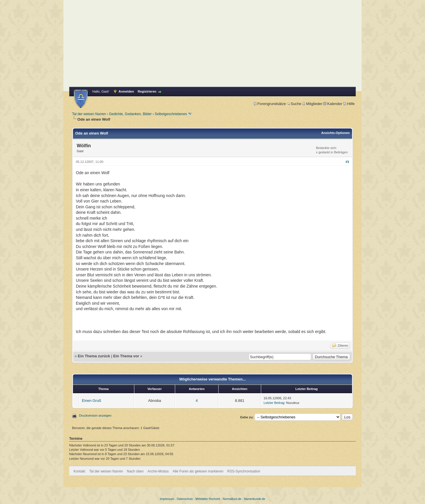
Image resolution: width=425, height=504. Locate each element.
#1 (347, 162)
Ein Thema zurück (94, 356)
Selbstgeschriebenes (171, 114)
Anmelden (126, 91)
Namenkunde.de (254, 499)
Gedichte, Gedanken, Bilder (130, 114)
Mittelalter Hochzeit (208, 499)
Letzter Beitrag (274, 403)
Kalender (333, 104)
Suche (294, 104)
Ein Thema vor (126, 356)
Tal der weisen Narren (89, 114)
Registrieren (147, 91)
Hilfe (349, 104)
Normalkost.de (232, 499)
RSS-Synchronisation (244, 471)
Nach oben (135, 471)
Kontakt (79, 471)
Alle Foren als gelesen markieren (198, 471)
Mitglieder (312, 104)
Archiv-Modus (158, 471)
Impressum (167, 499)
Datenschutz (185, 499)
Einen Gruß (91, 401)
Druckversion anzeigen (95, 415)
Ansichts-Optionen (336, 133)
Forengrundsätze (270, 104)
